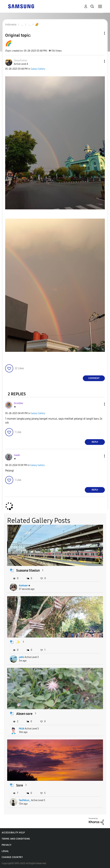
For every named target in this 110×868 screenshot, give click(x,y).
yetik (21, 657)
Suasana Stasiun (28, 570)
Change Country (12, 857)
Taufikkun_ (25, 800)
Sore (20, 785)
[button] (99, 61)
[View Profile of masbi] (17, 455)
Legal (5, 851)
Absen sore (24, 714)
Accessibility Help (13, 833)
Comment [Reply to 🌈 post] (94, 378)
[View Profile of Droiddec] (19, 403)
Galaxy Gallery (38, 69)
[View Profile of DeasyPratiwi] (21, 61)
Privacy (7, 845)
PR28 (22, 729)
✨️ (18, 642)
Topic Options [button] (99, 33)
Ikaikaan (23, 586)
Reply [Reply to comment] (95, 442)
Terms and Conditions (16, 839)
